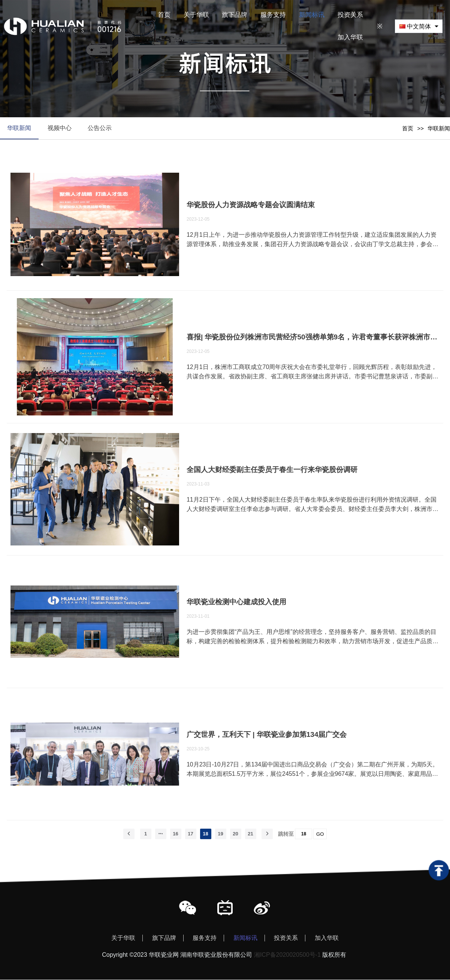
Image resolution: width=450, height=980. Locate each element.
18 (205, 834)
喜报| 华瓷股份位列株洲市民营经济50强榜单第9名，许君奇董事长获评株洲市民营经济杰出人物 (313, 337)
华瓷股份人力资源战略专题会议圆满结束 (251, 205)
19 (220, 834)
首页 (408, 128)
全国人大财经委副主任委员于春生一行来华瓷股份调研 (272, 470)
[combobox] (419, 26)
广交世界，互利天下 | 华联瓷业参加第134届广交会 (267, 735)
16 (175, 834)
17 (190, 834)
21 (250, 834)
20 (235, 834)
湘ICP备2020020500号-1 (287, 955)
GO (320, 834)
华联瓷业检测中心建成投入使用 (236, 602)
